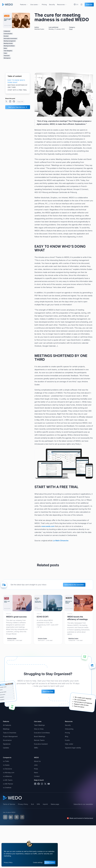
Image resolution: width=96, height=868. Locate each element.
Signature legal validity (73, 748)
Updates (6, 748)
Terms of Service (9, 804)
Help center (69, 744)
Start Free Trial (48, 692)
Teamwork (7, 56)
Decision (6, 36)
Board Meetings (40, 736)
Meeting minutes (8, 43)
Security (52, 5)
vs (6, 761)
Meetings (6, 729)
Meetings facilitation (9, 46)
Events (67, 740)
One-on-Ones (39, 729)
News (36, 773)
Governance (7, 740)
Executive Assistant (41, 744)
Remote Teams (39, 740)
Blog (67, 736)
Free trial (89, 5)
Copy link (20, 102)
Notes (5, 48)
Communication (8, 34)
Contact (37, 776)
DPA (38, 804)
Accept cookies (50, 862)
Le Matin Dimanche (61, 541)
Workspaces (7, 58)
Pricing (44, 5)
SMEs (36, 748)
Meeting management (10, 41)
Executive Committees (42, 733)
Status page (55, 804)
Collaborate (7, 31)
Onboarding (69, 729)
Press (71, 29)
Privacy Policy (8, 862)
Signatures (7, 744)
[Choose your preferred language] (76, 5)
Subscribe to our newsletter (83, 804)
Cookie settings (38, 862)
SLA (32, 804)
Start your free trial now (18, 107)
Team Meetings (39, 725)
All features (7, 725)
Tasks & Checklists (10, 733)
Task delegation (8, 51)
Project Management (10, 736)
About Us (37, 761)
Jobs (36, 765)
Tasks (5, 53)
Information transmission (10, 38)
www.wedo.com (48, 526)
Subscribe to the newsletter (74, 585)
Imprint (45, 804)
